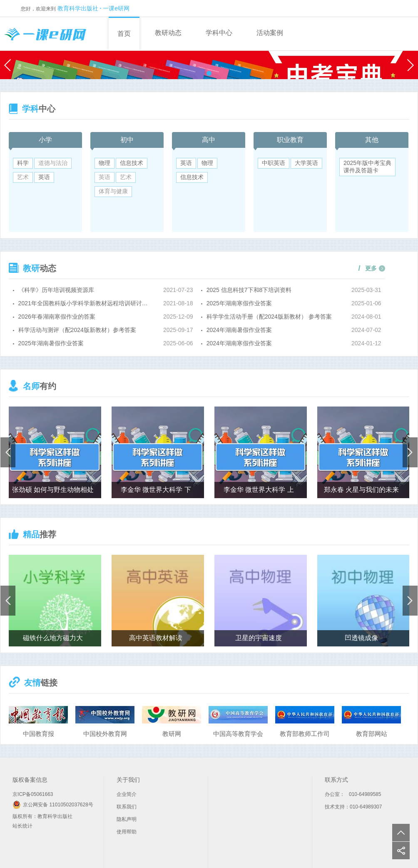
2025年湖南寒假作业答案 (239, 303)
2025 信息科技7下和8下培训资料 (249, 290)
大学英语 (306, 163)
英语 (44, 177)
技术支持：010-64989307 (353, 807)
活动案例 (270, 33)
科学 (23, 163)
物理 (104, 163)
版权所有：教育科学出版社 (42, 816)
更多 (368, 268)
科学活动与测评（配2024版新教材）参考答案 (77, 330)
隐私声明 (127, 819)
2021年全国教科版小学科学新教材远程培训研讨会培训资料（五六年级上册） (86, 303)
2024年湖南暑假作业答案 (239, 330)
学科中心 (219, 33)
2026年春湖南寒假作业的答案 (57, 317)
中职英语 (274, 163)
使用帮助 (127, 832)
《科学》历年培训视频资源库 (56, 290)
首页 (124, 34)
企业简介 (127, 794)
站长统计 (22, 826)
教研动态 (168, 33)
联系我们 (127, 807)
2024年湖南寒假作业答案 (239, 343)
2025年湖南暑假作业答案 (51, 343)
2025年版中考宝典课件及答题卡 (367, 167)
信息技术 (132, 163)
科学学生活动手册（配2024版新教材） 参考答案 (269, 317)
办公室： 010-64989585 (353, 794)
